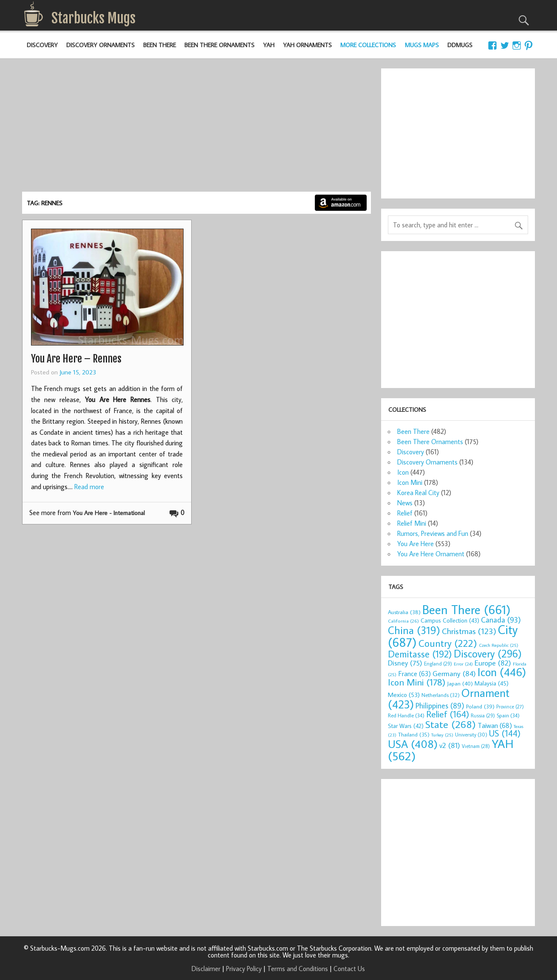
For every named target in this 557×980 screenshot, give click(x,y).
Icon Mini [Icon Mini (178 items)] (417, 682)
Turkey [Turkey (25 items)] (442, 735)
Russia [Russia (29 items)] (483, 715)
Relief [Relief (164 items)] (448, 714)
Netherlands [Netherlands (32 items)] (441, 695)
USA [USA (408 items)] (413, 744)
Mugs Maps (422, 45)
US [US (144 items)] (505, 733)
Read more (89, 487)
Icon (403, 472)
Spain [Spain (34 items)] (508, 715)
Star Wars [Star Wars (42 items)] (406, 726)
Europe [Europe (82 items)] (493, 663)
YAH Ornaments (307, 45)
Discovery (42, 45)
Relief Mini (412, 523)
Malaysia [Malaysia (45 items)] (492, 683)
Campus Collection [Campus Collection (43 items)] (450, 620)
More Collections (368, 45)
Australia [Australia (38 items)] (404, 612)
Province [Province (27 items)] (510, 707)
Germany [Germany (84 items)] (454, 673)
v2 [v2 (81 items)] (450, 745)
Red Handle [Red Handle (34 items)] (406, 715)
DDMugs (460, 45)
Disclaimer (206, 969)
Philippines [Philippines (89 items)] (440, 706)
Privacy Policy (244, 969)
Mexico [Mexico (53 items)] (404, 694)
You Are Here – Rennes (76, 359)
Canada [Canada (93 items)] (501, 620)
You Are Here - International (109, 513)
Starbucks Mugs (93, 18)
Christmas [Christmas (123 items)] (469, 631)
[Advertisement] (196, 128)
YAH (269, 45)
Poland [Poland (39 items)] (480, 706)
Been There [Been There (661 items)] (467, 609)
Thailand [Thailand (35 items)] (414, 734)
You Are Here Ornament (431, 554)
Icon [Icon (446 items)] (502, 672)
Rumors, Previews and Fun (433, 533)
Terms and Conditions (298, 969)
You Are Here (416, 544)
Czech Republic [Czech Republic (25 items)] (499, 645)
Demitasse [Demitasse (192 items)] (420, 654)
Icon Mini (410, 482)
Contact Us (349, 969)
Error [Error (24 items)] (463, 664)
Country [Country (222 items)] (448, 643)
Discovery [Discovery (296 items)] (488, 654)
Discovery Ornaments (100, 45)
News (405, 503)
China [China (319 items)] (414, 630)
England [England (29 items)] (438, 664)
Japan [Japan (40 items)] (460, 683)
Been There (160, 45)
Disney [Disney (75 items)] (405, 663)
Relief (405, 513)
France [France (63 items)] (414, 673)
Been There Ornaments (219, 45)
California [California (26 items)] (403, 621)
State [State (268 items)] (451, 724)
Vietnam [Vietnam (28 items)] (476, 746)
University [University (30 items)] (471, 735)
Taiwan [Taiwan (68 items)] (495, 725)
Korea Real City (418, 493)
